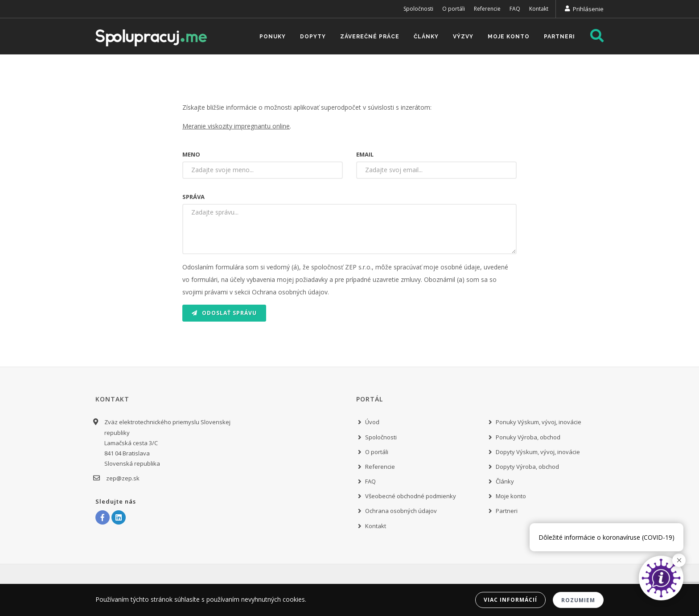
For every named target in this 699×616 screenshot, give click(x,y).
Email (365, 154)
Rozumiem (578, 600)
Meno (191, 154)
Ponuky (273, 37)
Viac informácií (510, 600)
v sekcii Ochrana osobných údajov (279, 292)
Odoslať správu (224, 313)
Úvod (372, 422)
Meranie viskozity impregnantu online (236, 126)
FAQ (515, 9)
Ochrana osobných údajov (401, 511)
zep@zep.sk (122, 478)
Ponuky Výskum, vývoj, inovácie (539, 422)
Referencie (487, 9)
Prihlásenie (588, 9)
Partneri (559, 37)
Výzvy (463, 37)
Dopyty (313, 37)
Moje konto (509, 37)
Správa (193, 197)
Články (426, 37)
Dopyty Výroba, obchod (527, 467)
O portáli (454, 9)
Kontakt (539, 9)
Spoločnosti (418, 9)
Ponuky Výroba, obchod (528, 437)
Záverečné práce (370, 37)
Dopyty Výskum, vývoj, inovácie (538, 452)
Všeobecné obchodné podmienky (411, 496)
